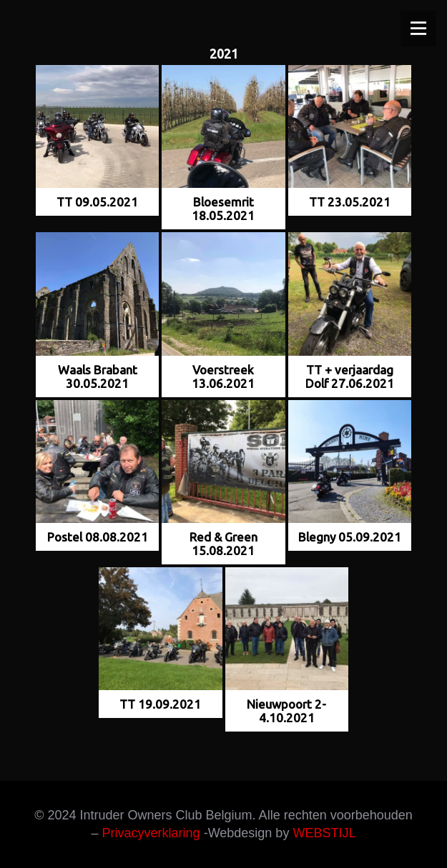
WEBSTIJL (324, 833)
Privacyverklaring (151, 833)
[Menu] (418, 29)
